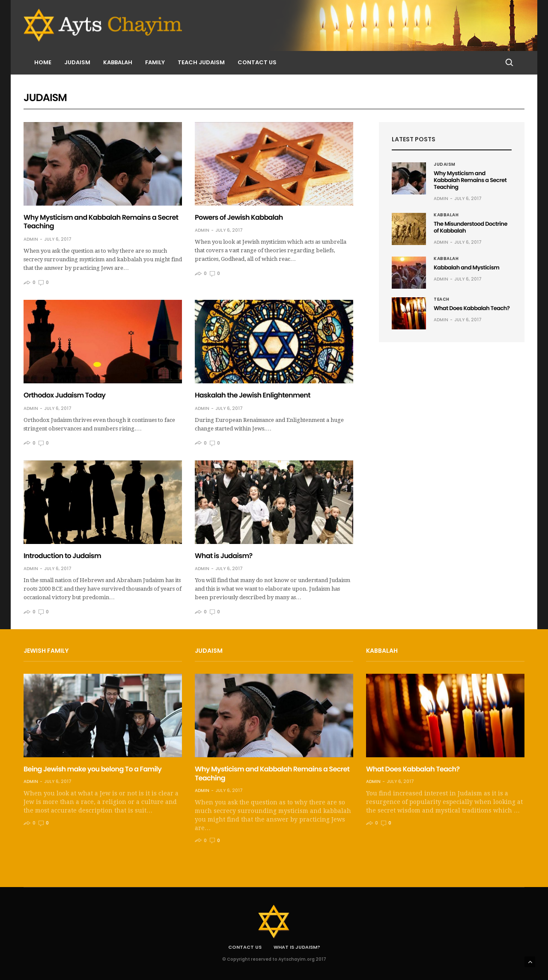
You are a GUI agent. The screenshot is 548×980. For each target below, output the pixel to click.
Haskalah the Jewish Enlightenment (253, 395)
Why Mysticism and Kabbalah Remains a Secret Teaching (101, 222)
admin (31, 239)
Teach (442, 299)
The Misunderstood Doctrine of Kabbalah (471, 227)
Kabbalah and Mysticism (466, 267)
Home (43, 62)
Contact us (257, 62)
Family (155, 62)
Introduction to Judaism (62, 556)
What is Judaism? (224, 556)
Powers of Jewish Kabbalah (239, 217)
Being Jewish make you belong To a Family (92, 769)
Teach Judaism (201, 62)
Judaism (77, 62)
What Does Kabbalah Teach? (472, 308)
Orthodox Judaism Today (64, 395)
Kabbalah (118, 62)
